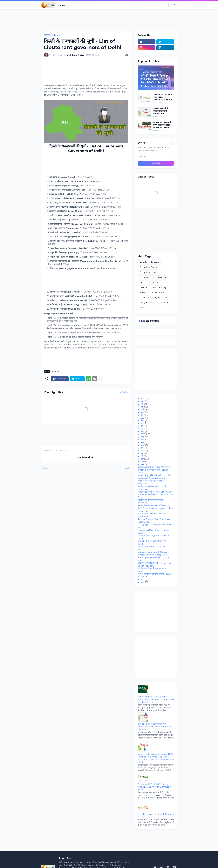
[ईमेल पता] (156, 157)
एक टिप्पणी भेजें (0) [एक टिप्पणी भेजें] (86, 458)
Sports (167, 298)
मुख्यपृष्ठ (47, 35)
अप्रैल (143, 407)
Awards (143, 262)
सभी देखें (123, 392)
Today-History (146, 303)
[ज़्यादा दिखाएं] (101, 379)
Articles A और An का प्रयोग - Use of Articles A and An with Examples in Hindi (163, 97)
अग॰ (143, 448)
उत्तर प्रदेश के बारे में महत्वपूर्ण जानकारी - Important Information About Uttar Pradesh (163, 111)
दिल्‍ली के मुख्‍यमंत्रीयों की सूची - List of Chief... (156, 492)
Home (62, 5)
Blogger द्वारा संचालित (148, 321)
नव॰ (142, 423)
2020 (143, 418)
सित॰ (143, 445)
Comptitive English (149, 267)
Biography (156, 262)
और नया (46, 468)
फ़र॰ (142, 412)
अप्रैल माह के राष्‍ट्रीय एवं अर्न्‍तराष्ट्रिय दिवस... (153, 552)
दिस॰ (143, 421)
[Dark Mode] (169, 5)
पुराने (127, 468)
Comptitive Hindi (148, 272)
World (142, 308)
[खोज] (174, 5)
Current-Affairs (147, 277)
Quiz (158, 298)
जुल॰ (143, 451)
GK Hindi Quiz (154, 282)
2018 (143, 434)
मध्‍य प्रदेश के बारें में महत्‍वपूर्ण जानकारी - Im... (155, 478)
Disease (162, 277)
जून (142, 401)
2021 (143, 399)
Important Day (159, 287)
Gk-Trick (143, 287)
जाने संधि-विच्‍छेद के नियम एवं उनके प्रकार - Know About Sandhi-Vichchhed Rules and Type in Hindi (156, 700)
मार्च (142, 410)
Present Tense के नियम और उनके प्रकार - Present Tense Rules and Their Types (162, 125)
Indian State (158, 293)
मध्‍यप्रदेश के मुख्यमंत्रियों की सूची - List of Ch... (155, 475)
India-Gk (56, 35)
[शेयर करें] (126, 55)
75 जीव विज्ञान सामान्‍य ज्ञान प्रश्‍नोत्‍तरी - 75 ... (154, 506)
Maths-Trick (145, 298)
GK (141, 282)
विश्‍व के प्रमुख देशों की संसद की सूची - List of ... (156, 574)
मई (142, 404)
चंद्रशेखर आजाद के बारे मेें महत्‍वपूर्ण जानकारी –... (155, 467)
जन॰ (142, 415)
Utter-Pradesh (164, 303)
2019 (143, 429)
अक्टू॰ (143, 442)
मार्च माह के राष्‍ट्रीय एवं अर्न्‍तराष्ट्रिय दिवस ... (153, 555)
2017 (143, 580)
